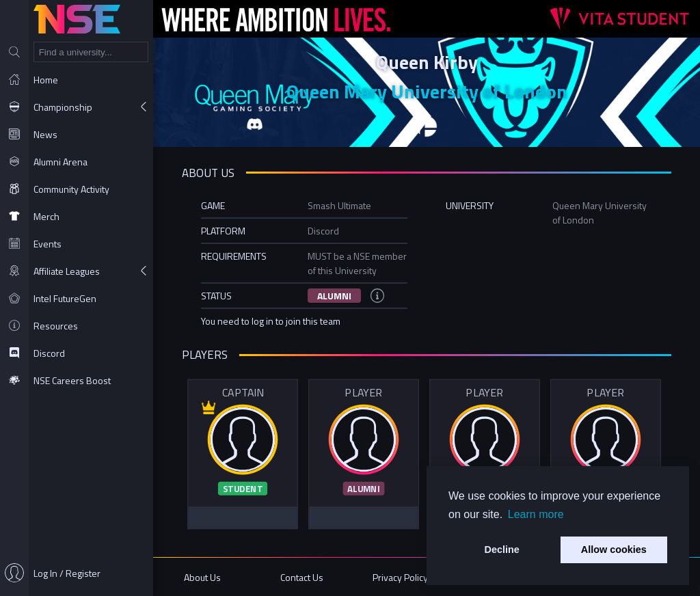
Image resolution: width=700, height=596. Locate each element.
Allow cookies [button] (614, 550)
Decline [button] (502, 550)
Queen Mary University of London (427, 91)
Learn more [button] (536, 514)
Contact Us (302, 577)
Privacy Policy (400, 577)
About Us (202, 577)
